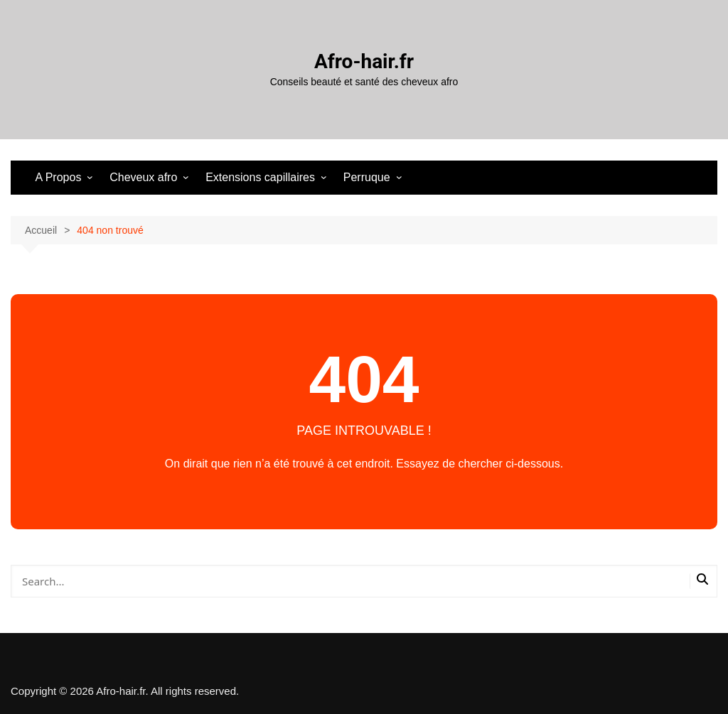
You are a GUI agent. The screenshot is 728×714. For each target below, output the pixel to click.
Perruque (367, 177)
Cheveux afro (143, 177)
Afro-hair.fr (364, 61)
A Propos (58, 177)
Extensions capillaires (260, 177)
